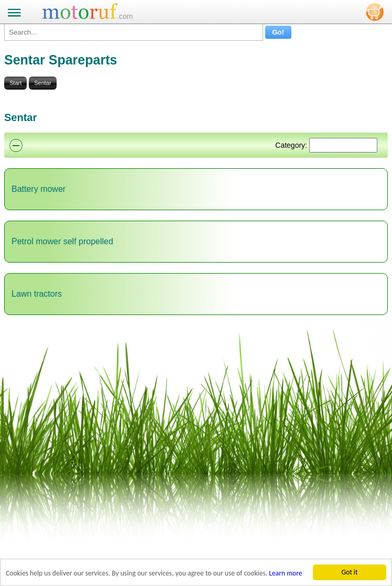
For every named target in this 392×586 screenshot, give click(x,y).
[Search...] (134, 32)
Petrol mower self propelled (62, 241)
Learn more (285, 573)
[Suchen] (343, 145)
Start (15, 83)
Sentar (42, 83)
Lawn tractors (37, 294)
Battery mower (39, 189)
